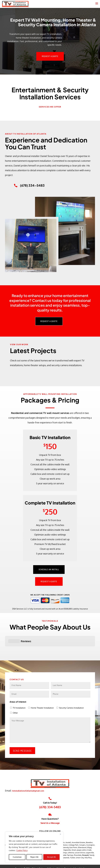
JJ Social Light (79, 855)
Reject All (34, 857)
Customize (17, 857)
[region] (34, 847)
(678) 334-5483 (50, 794)
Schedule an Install (49, 569)
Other (15, 700)
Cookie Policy (22, 850)
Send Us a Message (50, 810)
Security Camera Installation (71, 695)
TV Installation (19, 695)
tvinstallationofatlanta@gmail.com (28, 778)
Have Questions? (50, 806)
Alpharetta (47, 829)
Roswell (85, 842)
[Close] (60, 834)
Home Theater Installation (42, 695)
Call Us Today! (50, 789)
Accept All (52, 857)
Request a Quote (50, 56)
